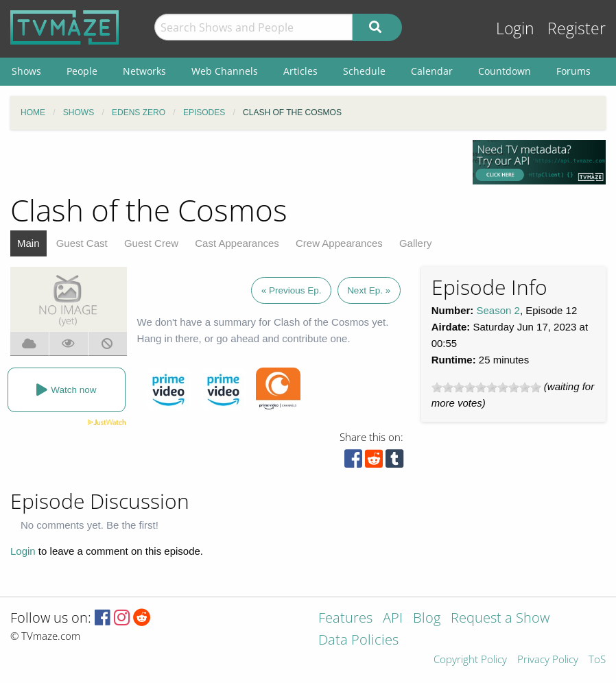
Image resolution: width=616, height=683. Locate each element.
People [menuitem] (82, 71)
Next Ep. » (369, 290)
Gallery (416, 243)
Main (28, 243)
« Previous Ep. (292, 290)
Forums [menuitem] (573, 71)
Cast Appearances (237, 243)
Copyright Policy (470, 660)
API (393, 619)
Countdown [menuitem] (505, 71)
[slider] (486, 387)
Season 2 (498, 310)
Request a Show (500, 619)
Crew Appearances (339, 243)
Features (345, 619)
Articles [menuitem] (300, 71)
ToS (597, 660)
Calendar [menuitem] (432, 71)
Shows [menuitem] (26, 71)
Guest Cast (82, 243)
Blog (427, 619)
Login (515, 28)
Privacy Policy (548, 660)
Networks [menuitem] (144, 71)
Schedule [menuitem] (364, 71)
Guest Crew (151, 243)
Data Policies (358, 641)
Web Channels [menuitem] (225, 71)
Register (577, 28)
